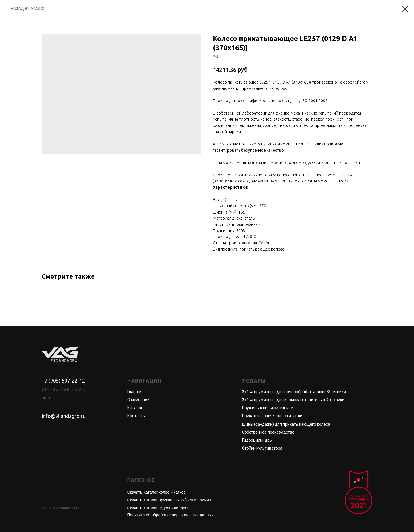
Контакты (136, 416)
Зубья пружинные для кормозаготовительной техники (293, 400)
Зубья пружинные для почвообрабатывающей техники (294, 392)
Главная (135, 392)
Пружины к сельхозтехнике (267, 408)
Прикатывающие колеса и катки (272, 416)
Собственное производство (268, 432)
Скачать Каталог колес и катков (156, 492)
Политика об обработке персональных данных (170, 515)
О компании (138, 400)
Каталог (135, 408)
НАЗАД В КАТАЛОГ (28, 9)
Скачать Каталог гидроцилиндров (158, 508)
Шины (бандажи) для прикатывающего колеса (286, 424)
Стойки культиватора (262, 448)
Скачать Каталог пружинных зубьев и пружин (169, 500)
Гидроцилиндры (257, 440)
